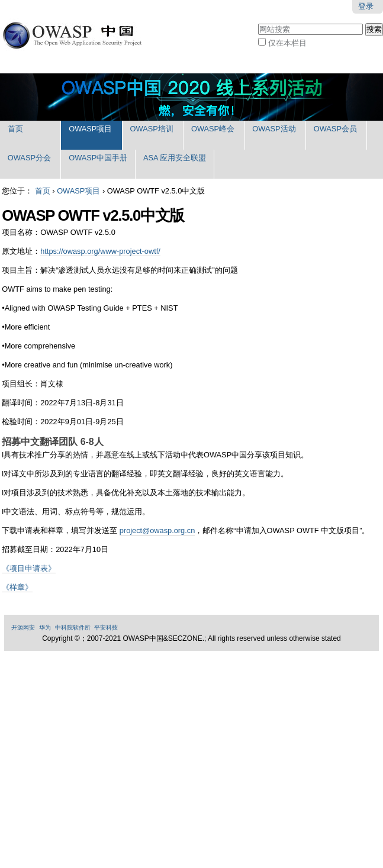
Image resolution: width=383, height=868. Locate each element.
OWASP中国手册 (98, 158)
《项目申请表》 (29, 568)
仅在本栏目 (287, 43)
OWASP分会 (29, 158)
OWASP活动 (274, 129)
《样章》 (17, 587)
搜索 (258, 22)
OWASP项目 (90, 129)
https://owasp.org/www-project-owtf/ (100, 251)
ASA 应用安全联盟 (175, 158)
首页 (15, 129)
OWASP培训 (152, 129)
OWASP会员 (335, 129)
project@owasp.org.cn (157, 530)
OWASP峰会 (213, 129)
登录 (366, 6)
